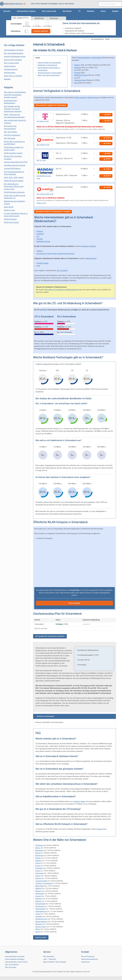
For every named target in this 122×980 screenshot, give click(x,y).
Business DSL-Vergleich (13, 60)
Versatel (77, 73)
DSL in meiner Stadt (11, 63)
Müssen (38, 891)
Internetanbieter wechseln (15, 956)
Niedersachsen (93, 98)
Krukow (38, 878)
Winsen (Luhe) (41, 927)
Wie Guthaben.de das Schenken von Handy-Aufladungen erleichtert (13, 109)
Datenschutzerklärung (89, 959)
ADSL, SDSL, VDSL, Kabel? (14, 178)
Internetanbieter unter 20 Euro (16, 962)
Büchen (38, 858)
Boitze (38, 853)
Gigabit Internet (10, 66)
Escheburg (39, 868)
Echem (38, 866)
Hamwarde (39, 873)
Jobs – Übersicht (50, 959)
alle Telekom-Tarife (43, 121)
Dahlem (38, 861)
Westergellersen (41, 922)
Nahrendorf (40, 894)
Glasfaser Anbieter (88, 246)
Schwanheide (40, 909)
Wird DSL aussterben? (12, 135)
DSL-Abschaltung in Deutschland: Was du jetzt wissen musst (14, 187)
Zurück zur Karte (41, 937)
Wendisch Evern (41, 919)
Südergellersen (41, 911)
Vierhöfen (39, 916)
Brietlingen (39, 855)
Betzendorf (39, 850)
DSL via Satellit (62, 271)
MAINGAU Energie (81, 75)
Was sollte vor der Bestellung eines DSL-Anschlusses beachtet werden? (15, 95)
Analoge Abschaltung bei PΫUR (16, 162)
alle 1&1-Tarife (41, 160)
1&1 (76, 70)
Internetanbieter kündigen (15, 959)
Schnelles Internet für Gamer (15, 165)
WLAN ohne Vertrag (11, 222)
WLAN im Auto (9, 210)
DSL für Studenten (12, 965)
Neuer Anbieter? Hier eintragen (55, 962)
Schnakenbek (40, 904)
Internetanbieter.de (97, 39)
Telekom (77, 65)
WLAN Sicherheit (10, 219)
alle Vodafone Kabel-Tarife (45, 194)
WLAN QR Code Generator (14, 181)
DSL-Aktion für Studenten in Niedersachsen (61, 290)
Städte (107, 39)
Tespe (38, 914)
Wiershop (39, 924)
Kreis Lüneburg (81, 98)
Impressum (85, 962)
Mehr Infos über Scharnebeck (49, 75)
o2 (75, 78)
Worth (38, 932)
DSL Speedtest (49, 956)
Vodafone (78, 68)
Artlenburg (39, 845)
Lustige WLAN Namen (12, 168)
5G (44, 310)
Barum (38, 848)
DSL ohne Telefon (11, 132)
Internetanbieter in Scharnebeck (90, 58)
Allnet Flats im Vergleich (13, 76)
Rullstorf (39, 901)
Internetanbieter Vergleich (14, 50)
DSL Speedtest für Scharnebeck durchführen (50, 636)
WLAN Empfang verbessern (14, 192)
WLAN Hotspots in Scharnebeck (50, 73)
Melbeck (39, 888)
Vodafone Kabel (80, 80)
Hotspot (100, 829)
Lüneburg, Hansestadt (44, 883)
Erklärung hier (41, 203)
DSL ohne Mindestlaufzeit (14, 53)
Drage (38, 863)
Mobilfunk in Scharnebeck (47, 65)
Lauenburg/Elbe (41, 881)
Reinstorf (39, 899)
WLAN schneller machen (13, 153)
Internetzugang (10, 73)
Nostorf (38, 896)
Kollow (38, 876)
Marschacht (40, 886)
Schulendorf (40, 906)
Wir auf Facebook (88, 956)
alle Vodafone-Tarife (43, 145)
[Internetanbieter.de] (13, 4)
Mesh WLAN (9, 207)
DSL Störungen (10, 138)
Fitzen (38, 871)
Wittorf (38, 929)
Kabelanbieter (91, 258)
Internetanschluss (11, 69)
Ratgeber (7, 79)
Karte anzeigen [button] (74, 603)
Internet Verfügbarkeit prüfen (15, 57)
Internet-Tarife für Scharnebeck (49, 63)
